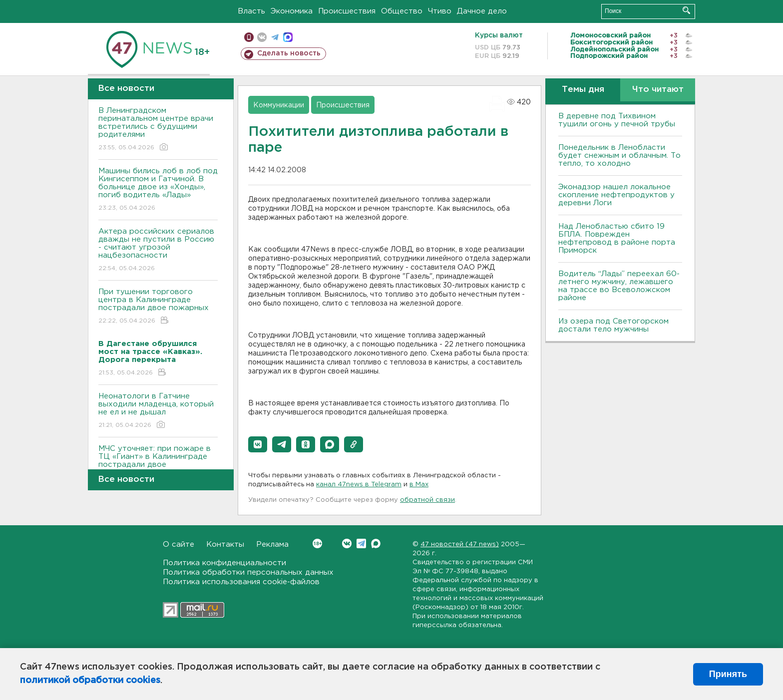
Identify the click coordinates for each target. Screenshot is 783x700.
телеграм (275, 37)
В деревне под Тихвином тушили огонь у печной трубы (617, 120)
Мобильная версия (249, 37)
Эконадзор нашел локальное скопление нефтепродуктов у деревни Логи (616, 195)
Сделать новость (289, 53)
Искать (686, 10)
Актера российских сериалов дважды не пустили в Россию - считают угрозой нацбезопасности (158, 250)
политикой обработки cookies (90, 681)
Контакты (225, 544)
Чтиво (440, 11)
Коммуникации (279, 105)
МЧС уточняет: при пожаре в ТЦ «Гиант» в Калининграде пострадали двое (158, 464)
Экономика (292, 11)
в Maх (419, 485)
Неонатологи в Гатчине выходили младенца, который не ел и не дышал (158, 411)
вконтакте (262, 37)
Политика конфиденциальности (224, 563)
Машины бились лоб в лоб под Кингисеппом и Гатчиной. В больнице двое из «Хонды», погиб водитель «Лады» (158, 190)
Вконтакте (317, 543)
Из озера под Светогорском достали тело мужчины (613, 325)
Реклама (272, 544)
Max (376, 543)
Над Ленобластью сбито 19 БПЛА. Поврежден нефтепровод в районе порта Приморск (617, 238)
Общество (402, 11)
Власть (251, 11)
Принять (728, 674)
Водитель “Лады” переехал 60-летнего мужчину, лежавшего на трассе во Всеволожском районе (619, 286)
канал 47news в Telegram (359, 485)
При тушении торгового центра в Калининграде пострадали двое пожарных (158, 307)
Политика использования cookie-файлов (241, 582)
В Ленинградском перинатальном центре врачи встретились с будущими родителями (158, 130)
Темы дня (583, 90)
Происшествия (347, 11)
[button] (258, 444)
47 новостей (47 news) (460, 544)
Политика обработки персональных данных (248, 572)
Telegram (361, 543)
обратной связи (427, 500)
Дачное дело (482, 11)
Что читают (658, 90)
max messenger (288, 37)
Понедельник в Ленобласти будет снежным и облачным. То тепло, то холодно (619, 156)
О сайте (179, 544)
